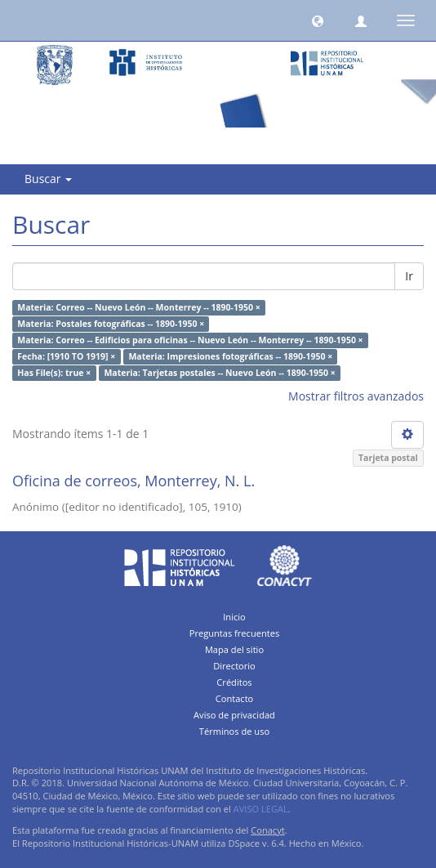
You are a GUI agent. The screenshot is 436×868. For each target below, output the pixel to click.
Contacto (235, 698)
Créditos (234, 682)
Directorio (234, 666)
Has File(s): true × (54, 373)
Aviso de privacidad (234, 715)
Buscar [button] (48, 179)
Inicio (234, 617)
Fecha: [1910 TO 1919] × (66, 356)
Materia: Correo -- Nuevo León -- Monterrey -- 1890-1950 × (138, 307)
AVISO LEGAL (261, 809)
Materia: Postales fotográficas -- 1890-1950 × (111, 324)
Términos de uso (234, 731)
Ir (409, 276)
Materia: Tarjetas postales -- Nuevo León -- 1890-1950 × (219, 373)
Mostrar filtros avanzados (356, 396)
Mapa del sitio (234, 649)
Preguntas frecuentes (234, 633)
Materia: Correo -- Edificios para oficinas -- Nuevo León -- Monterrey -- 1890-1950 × (190, 340)
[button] (318, 20)
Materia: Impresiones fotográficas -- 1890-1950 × (230, 356)
